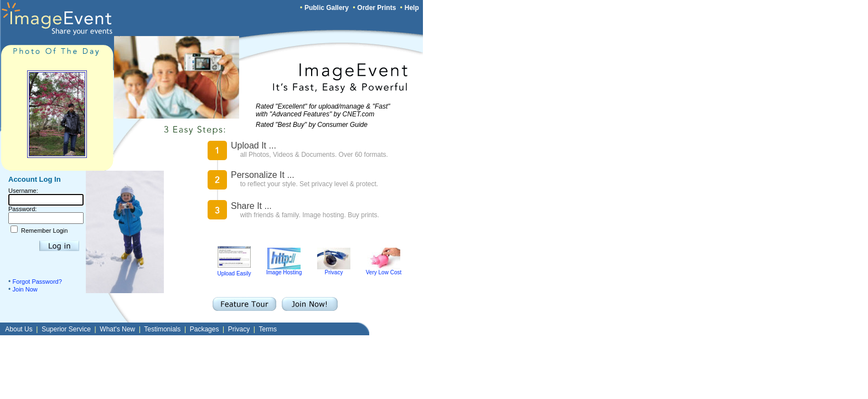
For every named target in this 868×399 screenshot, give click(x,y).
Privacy (334, 270)
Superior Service (66, 329)
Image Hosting (284, 270)
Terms (268, 329)
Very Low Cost (384, 270)
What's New (117, 329)
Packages (205, 329)
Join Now (25, 289)
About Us (19, 329)
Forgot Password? (37, 282)
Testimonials (162, 329)
